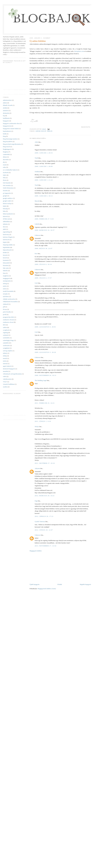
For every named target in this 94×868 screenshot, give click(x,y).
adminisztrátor (7, 100)
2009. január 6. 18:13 (44, 196)
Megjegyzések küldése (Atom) (47, 589)
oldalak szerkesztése (9, 299)
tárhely (5, 353)
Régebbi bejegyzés (85, 584)
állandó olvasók (8, 105)
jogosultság (6, 232)
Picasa (5, 309)
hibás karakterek (8, 214)
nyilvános (6, 296)
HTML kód (6, 219)
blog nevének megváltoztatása (12, 144)
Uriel (36, 283)
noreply (5, 294)
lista (4, 273)
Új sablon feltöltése (38, 41)
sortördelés (6, 338)
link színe (6, 268)
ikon (4, 227)
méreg (5, 283)
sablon (50, 131)
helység (5, 209)
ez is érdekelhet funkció (10, 170)
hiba (4, 211)
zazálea (5, 387)
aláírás (5, 103)
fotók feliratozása (8, 188)
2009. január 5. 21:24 (44, 180)
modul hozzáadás (8, 291)
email (5, 165)
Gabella (37, 224)
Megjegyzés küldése (36, 551)
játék (4, 229)
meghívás (6, 276)
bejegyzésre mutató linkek (11, 129)
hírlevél (5, 216)
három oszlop (41, 131)
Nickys (37, 427)
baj (4, 116)
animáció (6, 111)
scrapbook (6, 330)
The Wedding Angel (41, 380)
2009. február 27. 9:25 (44, 219)
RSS (4, 325)
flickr (5, 180)
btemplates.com (79, 51)
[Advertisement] (44, 567)
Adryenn (37, 468)
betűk (5, 134)
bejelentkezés (7, 131)
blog (4, 136)
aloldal (5, 108)
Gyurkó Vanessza (40, 522)
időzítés (5, 224)
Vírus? (5, 382)
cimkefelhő (6, 154)
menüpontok (7, 281)
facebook (6, 172)
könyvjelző (6, 263)
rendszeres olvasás (8, 320)
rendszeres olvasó (8, 322)
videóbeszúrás (7, 379)
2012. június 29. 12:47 (44, 530)
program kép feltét (8, 317)
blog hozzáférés (8, 141)
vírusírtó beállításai (9, 384)
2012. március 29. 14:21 (45, 496)
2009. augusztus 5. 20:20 (45, 352)
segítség (5, 333)
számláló (6, 343)
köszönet (6, 265)
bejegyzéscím (7, 126)
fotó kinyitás (7, 183)
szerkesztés (6, 345)
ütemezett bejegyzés (9, 369)
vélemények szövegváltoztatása (12, 374)
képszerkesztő (7, 250)
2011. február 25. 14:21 (45, 403)
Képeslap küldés (8, 245)
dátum (5, 157)
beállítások (6, 118)
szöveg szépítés (8, 351)
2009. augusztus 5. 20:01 (45, 327)
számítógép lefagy (8, 340)
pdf (4, 307)
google (5, 196)
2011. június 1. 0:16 (43, 421)
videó (5, 376)
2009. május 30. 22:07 (44, 248)
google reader (7, 201)
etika (4, 167)
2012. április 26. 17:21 (44, 516)
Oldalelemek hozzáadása (10, 302)
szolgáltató (6, 348)
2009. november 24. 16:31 (45, 375)
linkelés (5, 271)
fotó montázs (7, 185)
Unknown (38, 235)
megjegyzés (6, 278)
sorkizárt (6, 335)
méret (5, 289)
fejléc (5, 175)
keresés (5, 255)
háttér (5, 206)
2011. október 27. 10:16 (45, 463)
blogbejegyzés (7, 149)
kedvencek (6, 240)
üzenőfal (6, 371)
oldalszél (6, 304)
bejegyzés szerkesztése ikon (11, 123)
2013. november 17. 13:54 (45, 546)
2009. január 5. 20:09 (44, 166)
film (4, 178)
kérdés (5, 252)
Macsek (37, 201)
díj (4, 162)
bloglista (6, 152)
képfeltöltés (6, 247)
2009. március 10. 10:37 (45, 230)
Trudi (36, 158)
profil (5, 314)
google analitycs (8, 198)
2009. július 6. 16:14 (43, 264)
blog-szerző (6, 147)
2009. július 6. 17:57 (43, 278)
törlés (5, 361)
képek (5, 242)
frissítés (5, 191)
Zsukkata (37, 172)
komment (6, 260)
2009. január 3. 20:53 (44, 153)
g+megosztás (7, 193)
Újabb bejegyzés (34, 584)
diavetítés (6, 160)
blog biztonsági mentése (10, 139)
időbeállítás (6, 222)
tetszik (5, 358)
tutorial (5, 364)
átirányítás (6, 113)
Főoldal (60, 584)
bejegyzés (6, 121)
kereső (5, 258)
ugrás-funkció (7, 366)
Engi (36, 501)
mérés (5, 286)
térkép (5, 356)
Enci (36, 254)
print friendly (7, 312)
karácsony (6, 234)
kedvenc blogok (8, 237)
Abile (36, 142)
